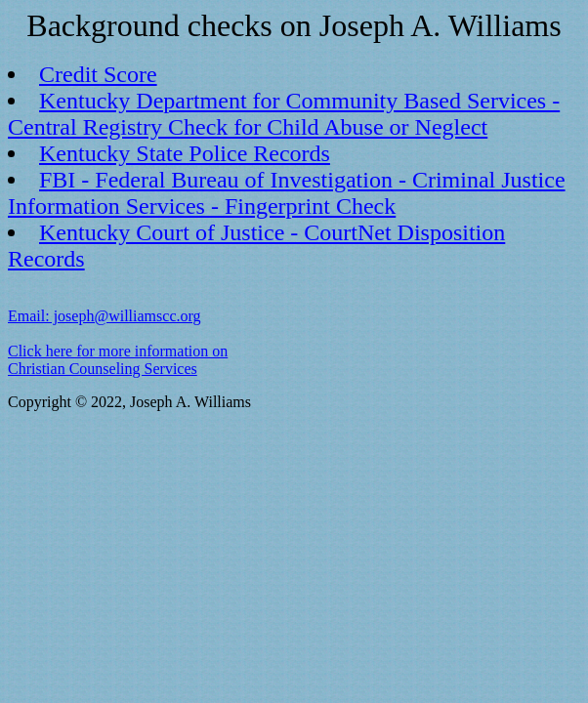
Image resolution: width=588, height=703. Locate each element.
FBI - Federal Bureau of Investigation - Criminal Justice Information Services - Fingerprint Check (287, 193)
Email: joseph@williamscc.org (105, 316)
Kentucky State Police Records (185, 153)
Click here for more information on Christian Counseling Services (118, 360)
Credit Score (98, 74)
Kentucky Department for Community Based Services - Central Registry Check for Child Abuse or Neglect (284, 114)
